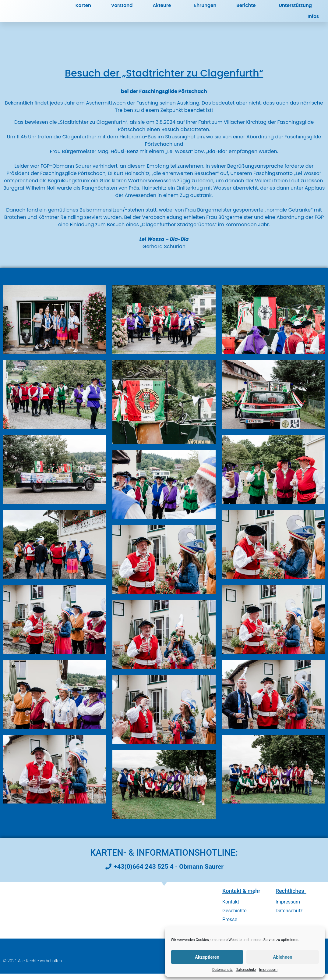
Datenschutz (222, 970)
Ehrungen (205, 9)
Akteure (163, 9)
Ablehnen (282, 957)
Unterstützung (295, 9)
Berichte (247, 9)
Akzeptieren (207, 957)
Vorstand (122, 9)
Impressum (268, 970)
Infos (315, 20)
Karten (83, 9)
